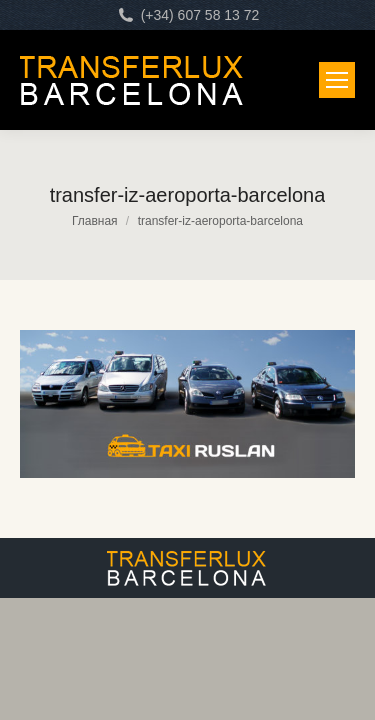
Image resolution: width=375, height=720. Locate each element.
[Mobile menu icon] (337, 80)
